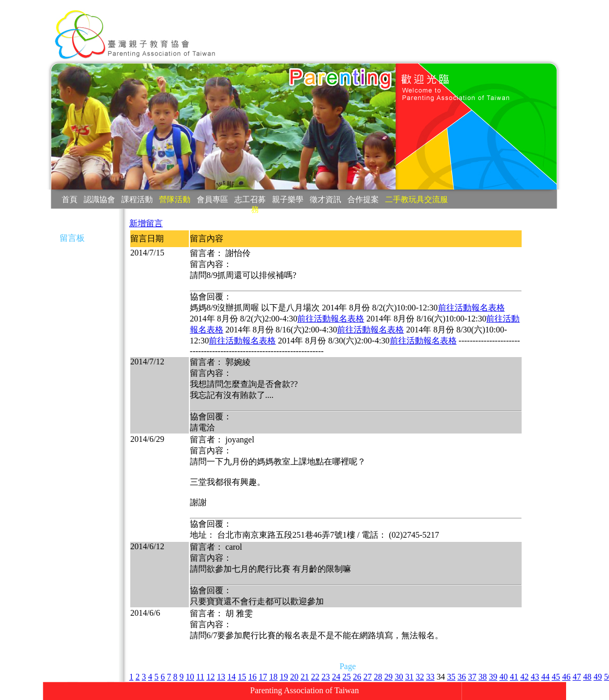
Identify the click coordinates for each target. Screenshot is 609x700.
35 (451, 677)
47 (577, 677)
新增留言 (146, 223)
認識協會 (99, 199)
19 (284, 677)
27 (367, 677)
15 (242, 677)
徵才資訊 (325, 199)
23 (325, 677)
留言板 (72, 238)
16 (252, 677)
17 (263, 677)
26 (357, 677)
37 (472, 677)
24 (336, 677)
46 (566, 677)
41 (514, 677)
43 (535, 677)
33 (430, 677)
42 (524, 677)
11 (200, 677)
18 (273, 677)
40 (503, 677)
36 (461, 677)
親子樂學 (288, 199)
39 (493, 677)
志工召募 (250, 199)
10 (190, 677)
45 (556, 677)
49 (597, 677)
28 (378, 677)
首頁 (70, 199)
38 (482, 677)
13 (221, 677)
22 (315, 677)
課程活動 (137, 199)
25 (346, 677)
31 (409, 677)
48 (587, 677)
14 (231, 677)
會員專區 (212, 199)
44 (545, 677)
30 (399, 677)
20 (294, 677)
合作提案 (363, 199)
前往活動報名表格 (471, 308)
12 (210, 677)
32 (420, 677)
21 (304, 677)
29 (388, 677)
